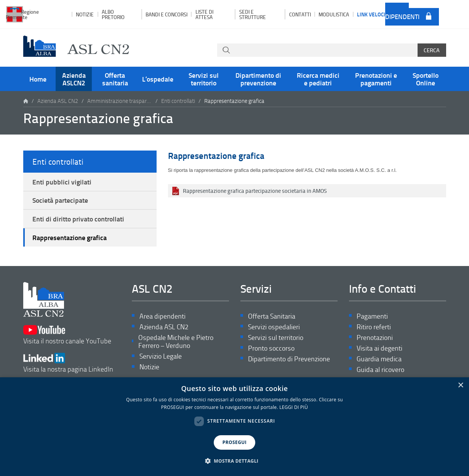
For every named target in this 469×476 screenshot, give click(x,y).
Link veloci (371, 14)
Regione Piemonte (22, 14)
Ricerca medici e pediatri (318, 79)
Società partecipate (60, 200)
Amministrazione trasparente (120, 101)
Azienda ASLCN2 (74, 79)
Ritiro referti (374, 327)
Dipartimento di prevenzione (258, 79)
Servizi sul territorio (204, 79)
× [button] (460, 385)
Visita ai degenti (379, 348)
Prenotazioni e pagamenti (376, 79)
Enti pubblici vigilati (62, 182)
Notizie (85, 14)
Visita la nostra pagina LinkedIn (68, 363)
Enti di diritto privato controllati (78, 219)
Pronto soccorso (271, 348)
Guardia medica (379, 359)
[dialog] (234, 427)
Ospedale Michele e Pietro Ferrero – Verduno (176, 342)
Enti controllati (178, 101)
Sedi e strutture (253, 14)
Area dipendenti (402, 14)
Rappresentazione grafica (70, 237)
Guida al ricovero (380, 369)
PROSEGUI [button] (234, 442)
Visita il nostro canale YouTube (67, 335)
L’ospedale (158, 79)
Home (38, 79)
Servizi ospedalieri (274, 327)
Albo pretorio (113, 14)
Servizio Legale (161, 356)
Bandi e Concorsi (166, 14)
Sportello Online (426, 79)
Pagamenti (372, 316)
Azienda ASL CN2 (58, 101)
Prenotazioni (375, 337)
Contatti (300, 14)
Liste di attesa (204, 14)
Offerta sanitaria (115, 79)
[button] (235, 461)
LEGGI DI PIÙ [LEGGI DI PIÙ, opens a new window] (294, 407)
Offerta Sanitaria (272, 316)
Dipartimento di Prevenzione (289, 359)
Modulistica (334, 14)
